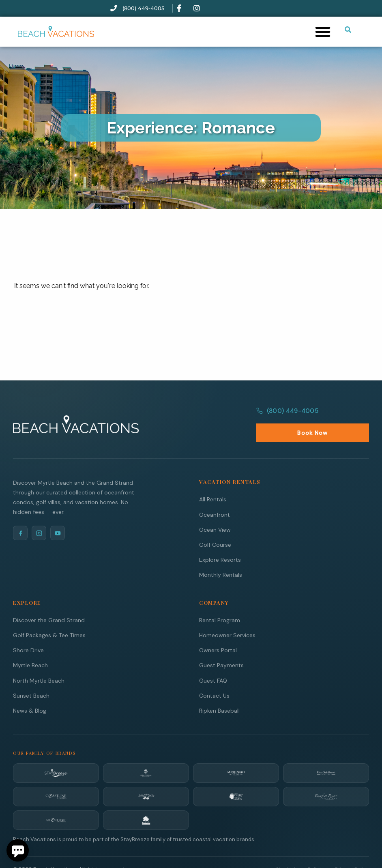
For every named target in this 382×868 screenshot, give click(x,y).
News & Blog (30, 693)
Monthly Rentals (221, 557)
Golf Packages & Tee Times (49, 617)
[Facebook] (20, 515)
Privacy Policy (352, 852)
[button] (323, 32)
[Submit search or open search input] (348, 30)
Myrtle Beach (30, 647)
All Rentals (213, 481)
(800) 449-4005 (286, 415)
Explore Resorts (220, 542)
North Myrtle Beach (39, 663)
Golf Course (215, 527)
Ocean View (215, 512)
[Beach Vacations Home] (76, 415)
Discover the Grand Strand (49, 602)
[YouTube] (58, 515)
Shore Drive (28, 632)
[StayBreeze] (56, 755)
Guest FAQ (213, 663)
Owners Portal (218, 632)
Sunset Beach (31, 678)
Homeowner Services (227, 617)
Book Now (347, 415)
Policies (317, 852)
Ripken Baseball (219, 693)
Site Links (288, 852)
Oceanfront (215, 497)
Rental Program (220, 602)
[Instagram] (39, 515)
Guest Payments (221, 647)
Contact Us (214, 678)
